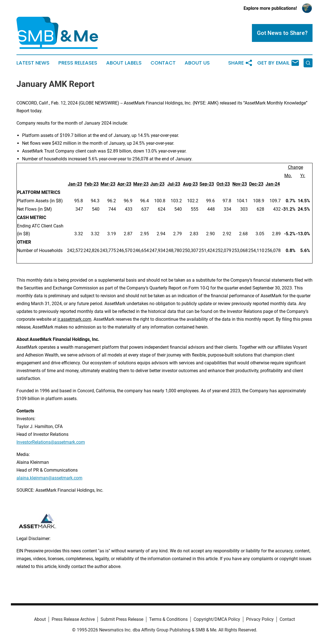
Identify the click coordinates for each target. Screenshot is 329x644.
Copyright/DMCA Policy (217, 619)
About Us (197, 63)
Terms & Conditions (168, 619)
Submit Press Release (122, 619)
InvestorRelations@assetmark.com (51, 442)
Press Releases (78, 63)
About (40, 619)
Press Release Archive (73, 619)
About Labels (124, 63)
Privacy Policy (260, 619)
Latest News (33, 63)
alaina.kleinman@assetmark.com (49, 478)
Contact (163, 63)
